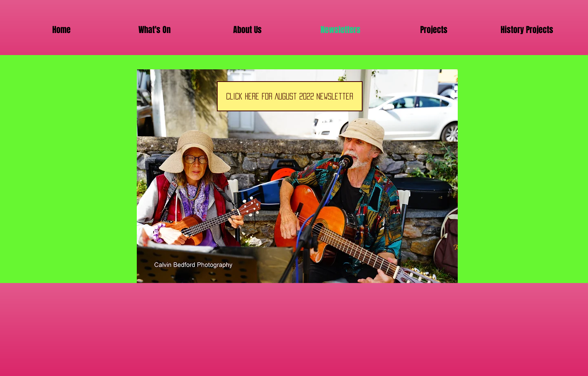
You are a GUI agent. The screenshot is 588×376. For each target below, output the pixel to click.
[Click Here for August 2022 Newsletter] (290, 96)
